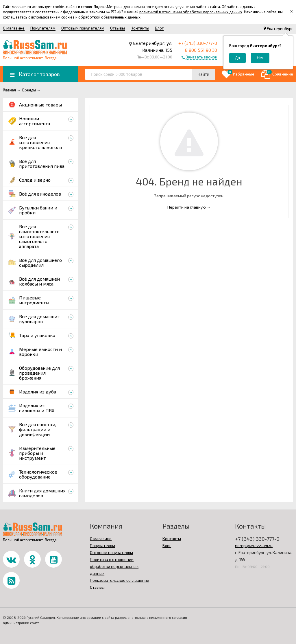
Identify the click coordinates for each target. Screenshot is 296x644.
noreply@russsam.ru (254, 545)
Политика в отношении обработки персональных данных (114, 566)
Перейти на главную (187, 207)
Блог (159, 28)
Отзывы (118, 28)
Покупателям (43, 28)
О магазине (14, 28)
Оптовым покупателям (83, 28)
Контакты (140, 28)
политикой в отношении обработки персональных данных (191, 12)
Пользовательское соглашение (120, 580)
